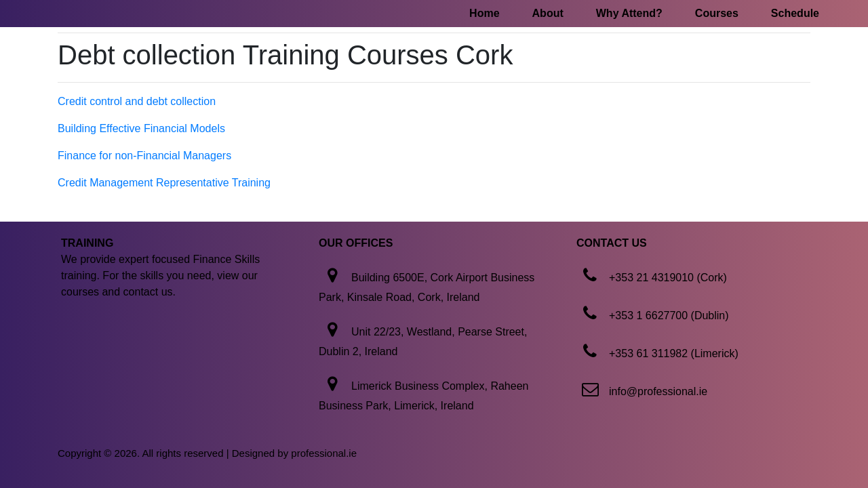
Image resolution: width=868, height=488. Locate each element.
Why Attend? (629, 13)
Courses (717, 13)
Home (484, 13)
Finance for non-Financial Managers (144, 156)
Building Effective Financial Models (141, 128)
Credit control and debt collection (137, 101)
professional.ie (324, 453)
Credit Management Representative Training (164, 183)
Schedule (795, 13)
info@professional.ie (658, 391)
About (548, 13)
